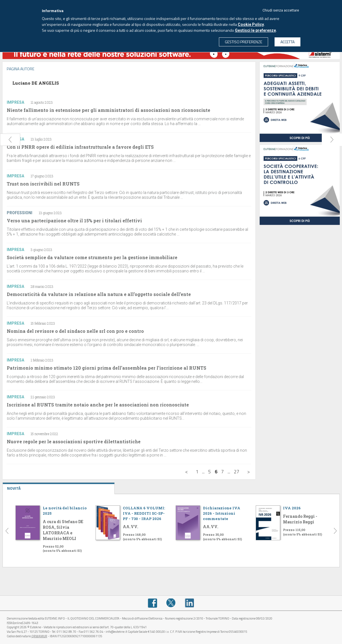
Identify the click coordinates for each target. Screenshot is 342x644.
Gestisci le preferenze (255, 30)
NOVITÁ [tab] (59, 487)
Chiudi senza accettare (281, 10)
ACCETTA (287, 42)
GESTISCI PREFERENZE (244, 42)
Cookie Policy (251, 24)
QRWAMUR (39, 636)
